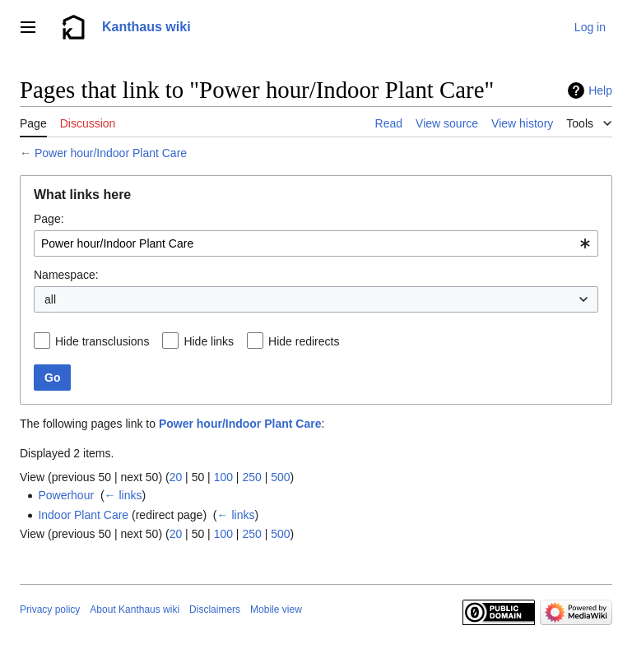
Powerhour (66, 495)
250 (251, 477)
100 (223, 477)
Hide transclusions (102, 341)
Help (600, 90)
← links (123, 495)
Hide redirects (304, 341)
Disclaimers (215, 609)
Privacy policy (50, 609)
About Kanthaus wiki (135, 609)
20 (176, 477)
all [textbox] (50, 299)
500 (280, 477)
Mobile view (276, 609)
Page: (49, 219)
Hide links (209, 341)
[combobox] (316, 243)
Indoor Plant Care (83, 515)
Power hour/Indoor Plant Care (111, 153)
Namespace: (66, 275)
